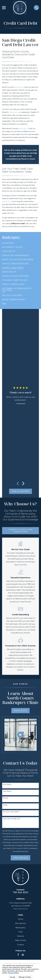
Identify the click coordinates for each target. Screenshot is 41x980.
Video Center (20, 940)
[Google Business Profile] (23, 955)
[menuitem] (8, 242)
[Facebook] (18, 955)
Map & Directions (20, 909)
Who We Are (20, 923)
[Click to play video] (20, 735)
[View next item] (23, 483)
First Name (7, 784)
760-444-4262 (20, 892)
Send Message (20, 858)
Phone (6, 798)
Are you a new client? (11, 812)
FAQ (20, 932)
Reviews (20, 936)
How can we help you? (12, 819)
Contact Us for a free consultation (20, 531)
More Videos (20, 711)
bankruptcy (14, 112)
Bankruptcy (19, 87)
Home (20, 919)
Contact (20, 945)
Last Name (7, 791)
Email (5, 805)
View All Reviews (20, 491)
